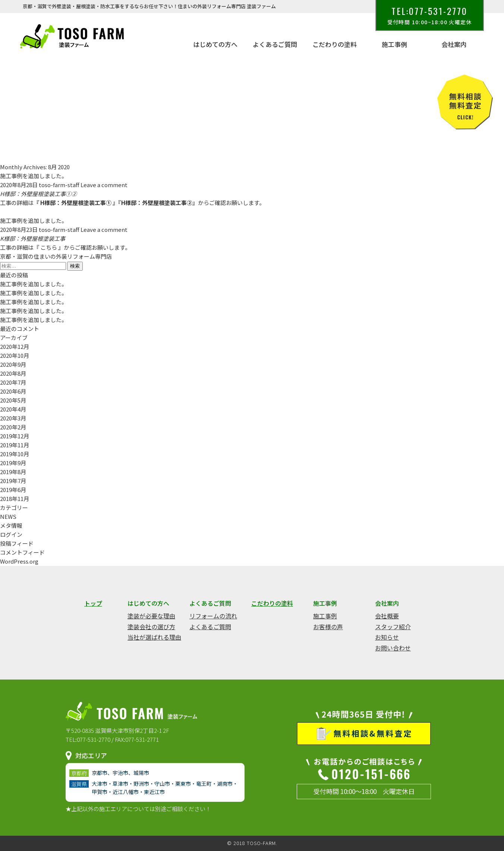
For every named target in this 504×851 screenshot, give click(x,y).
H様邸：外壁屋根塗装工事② (157, 203)
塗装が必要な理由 (151, 616)
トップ (93, 603)
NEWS (8, 516)
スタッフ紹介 (393, 627)
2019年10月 (15, 454)
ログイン (11, 534)
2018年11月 (15, 499)
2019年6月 (13, 490)
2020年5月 (13, 400)
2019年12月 (15, 436)
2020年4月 (13, 409)
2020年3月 (13, 418)
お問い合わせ (393, 648)
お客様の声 (328, 627)
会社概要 (387, 616)
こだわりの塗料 (335, 44)
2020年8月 (13, 373)
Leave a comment (104, 185)
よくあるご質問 (275, 44)
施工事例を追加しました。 (34, 176)
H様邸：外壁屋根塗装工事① (76, 203)
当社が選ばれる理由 (154, 637)
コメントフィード (22, 552)
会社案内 (454, 44)
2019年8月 (13, 472)
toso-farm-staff (59, 185)
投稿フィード (17, 543)
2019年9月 (13, 463)
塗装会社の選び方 (151, 627)
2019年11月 (15, 445)
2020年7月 (13, 382)
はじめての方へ (215, 44)
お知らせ (387, 637)
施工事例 (394, 44)
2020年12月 (15, 346)
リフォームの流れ (213, 616)
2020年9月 (13, 364)
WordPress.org (19, 561)
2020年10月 (15, 355)
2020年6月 (13, 391)
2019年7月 (13, 481)
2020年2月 (13, 427)
